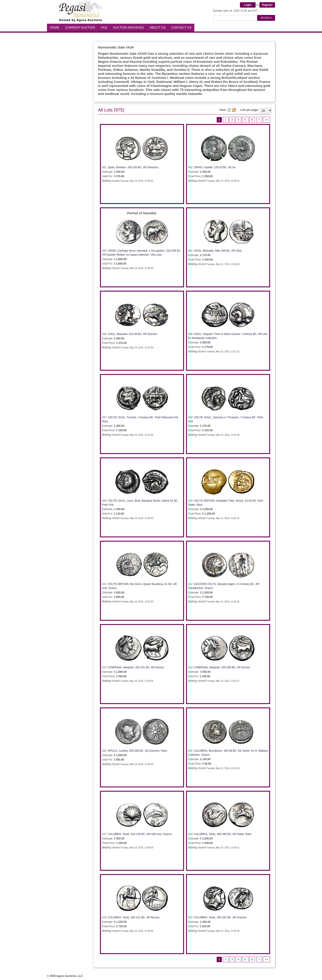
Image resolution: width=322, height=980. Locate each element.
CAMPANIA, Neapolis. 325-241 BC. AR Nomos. (136, 667)
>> (267, 120)
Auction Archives (128, 27)
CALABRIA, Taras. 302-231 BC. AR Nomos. (134, 917)
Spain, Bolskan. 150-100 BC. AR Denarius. (133, 167)
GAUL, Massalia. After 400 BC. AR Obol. (218, 251)
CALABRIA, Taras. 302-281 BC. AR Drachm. (221, 917)
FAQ (104, 27)
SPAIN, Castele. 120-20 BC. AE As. (215, 167)
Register (267, 5)
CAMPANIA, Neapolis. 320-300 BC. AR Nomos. (222, 667)
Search (266, 18)
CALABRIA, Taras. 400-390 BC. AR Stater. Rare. (223, 834)
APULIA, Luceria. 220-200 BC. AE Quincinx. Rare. (138, 751)
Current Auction (80, 27)
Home (55, 27)
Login (248, 5)
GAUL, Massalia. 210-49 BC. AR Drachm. (133, 334)
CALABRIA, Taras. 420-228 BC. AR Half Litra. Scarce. (140, 834)
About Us (158, 27)
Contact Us (181, 27)
